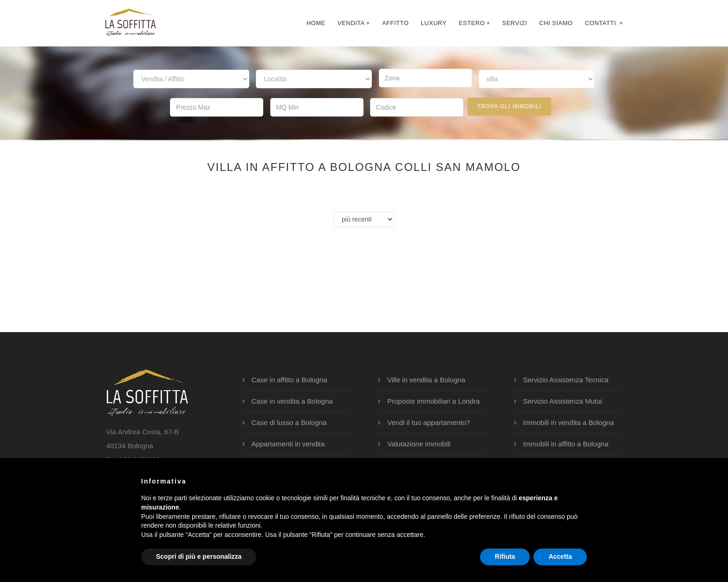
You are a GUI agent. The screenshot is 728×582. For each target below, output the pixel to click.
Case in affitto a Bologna (289, 379)
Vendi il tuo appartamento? (429, 422)
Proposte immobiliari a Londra (433, 400)
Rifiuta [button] (505, 556)
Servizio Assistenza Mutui (563, 400)
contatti (604, 23)
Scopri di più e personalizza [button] (199, 556)
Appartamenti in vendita (288, 443)
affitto (395, 23)
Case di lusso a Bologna (289, 422)
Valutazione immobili (419, 443)
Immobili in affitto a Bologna (566, 443)
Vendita (354, 23)
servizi (514, 23)
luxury (434, 23)
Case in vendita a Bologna (292, 400)
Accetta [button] (560, 556)
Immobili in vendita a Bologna (569, 422)
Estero (474, 23)
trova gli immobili (509, 106)
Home (316, 23)
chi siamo (556, 23)
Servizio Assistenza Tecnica (566, 379)
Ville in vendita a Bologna (426, 379)
